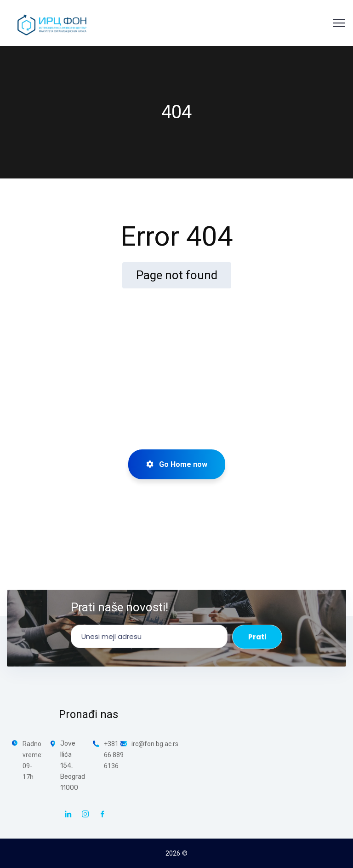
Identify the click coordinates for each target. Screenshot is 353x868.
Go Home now (177, 464)
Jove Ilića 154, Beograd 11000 (73, 766)
